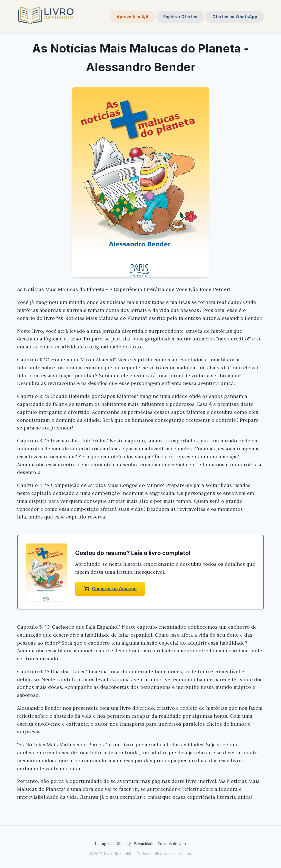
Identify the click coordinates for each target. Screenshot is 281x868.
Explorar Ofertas (180, 17)
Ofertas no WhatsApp (235, 17)
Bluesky (124, 844)
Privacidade (144, 844)
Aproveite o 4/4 (133, 17)
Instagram (104, 844)
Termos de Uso (172, 844)
